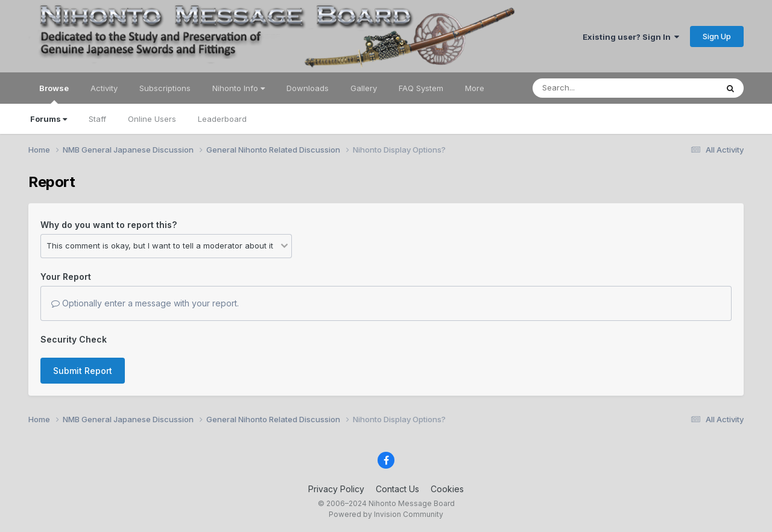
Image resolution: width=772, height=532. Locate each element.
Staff (97, 119)
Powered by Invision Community (386, 514)
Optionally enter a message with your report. (145, 303)
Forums (49, 119)
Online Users (152, 119)
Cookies (447, 489)
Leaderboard (222, 119)
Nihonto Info (239, 88)
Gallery (364, 88)
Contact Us (397, 489)
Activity (104, 88)
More (475, 88)
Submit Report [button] (83, 371)
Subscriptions (165, 88)
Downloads (308, 88)
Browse (54, 93)
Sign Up (717, 36)
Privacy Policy (336, 489)
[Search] (592, 88)
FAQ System (421, 88)
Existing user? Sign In (631, 37)
